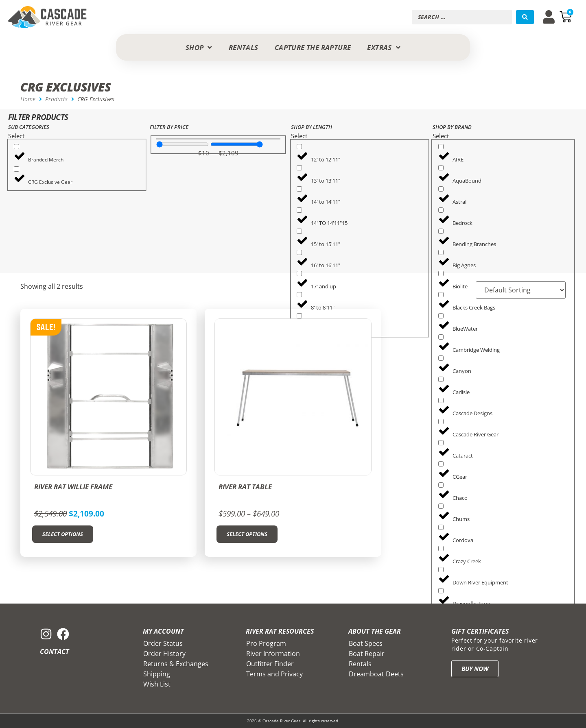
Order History (164, 654)
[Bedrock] (441, 210)
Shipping (157, 674)
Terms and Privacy (274, 674)
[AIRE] (441, 147)
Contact (55, 652)
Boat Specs (366, 643)
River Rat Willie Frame (73, 487)
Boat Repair (367, 654)
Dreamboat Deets (376, 674)
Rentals (360, 664)
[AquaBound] (441, 168)
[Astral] (441, 189)
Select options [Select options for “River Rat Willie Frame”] (63, 534)
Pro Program (266, 643)
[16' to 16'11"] (299, 252)
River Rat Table (245, 487)
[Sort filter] (514, 290)
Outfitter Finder (270, 664)
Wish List (157, 684)
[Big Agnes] (441, 252)
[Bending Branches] (441, 231)
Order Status (163, 643)
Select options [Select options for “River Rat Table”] (247, 534)
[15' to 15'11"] (299, 231)
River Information (273, 654)
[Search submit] (525, 17)
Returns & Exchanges (176, 664)
